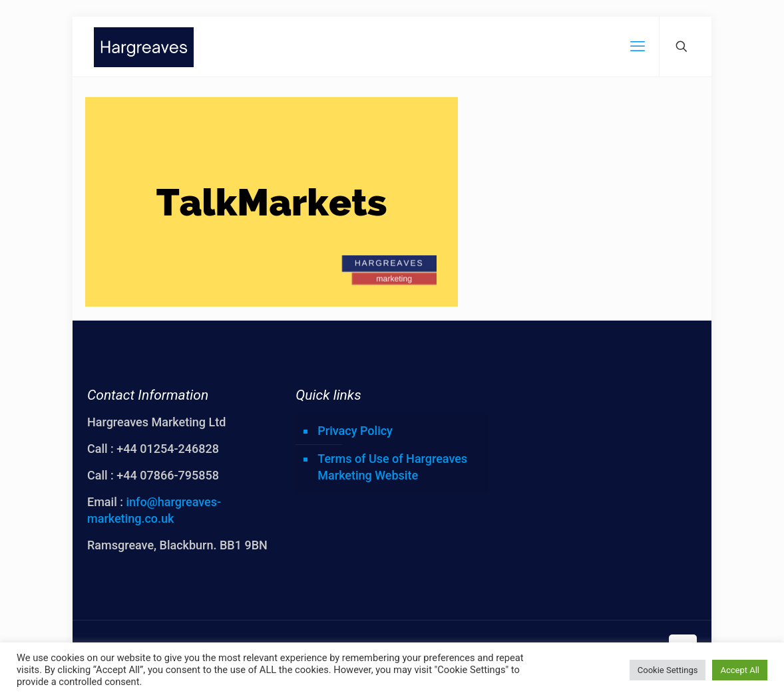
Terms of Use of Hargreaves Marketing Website (392, 467)
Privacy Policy (355, 431)
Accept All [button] (740, 670)
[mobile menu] (638, 47)
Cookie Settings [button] (668, 670)
